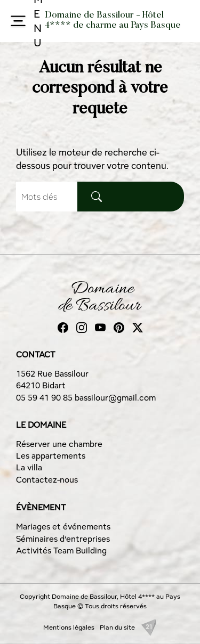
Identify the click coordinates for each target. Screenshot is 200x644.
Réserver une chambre (59, 444)
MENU (24, 21)
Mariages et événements (63, 527)
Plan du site (117, 627)
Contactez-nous (47, 480)
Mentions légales (69, 627)
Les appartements (51, 456)
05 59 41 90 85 (45, 398)
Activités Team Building (61, 551)
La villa (29, 467)
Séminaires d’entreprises (63, 539)
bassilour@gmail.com (115, 398)
